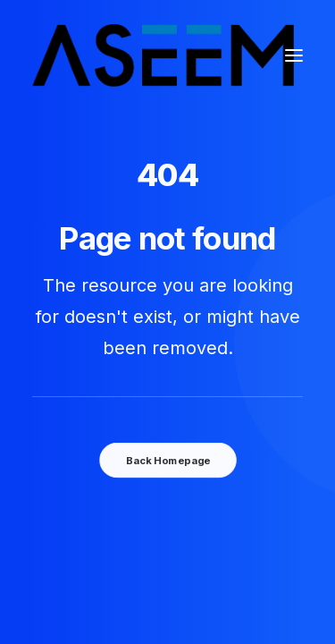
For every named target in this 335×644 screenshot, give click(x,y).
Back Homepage (167, 460)
